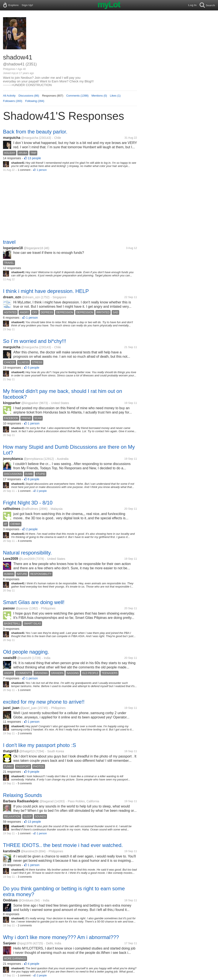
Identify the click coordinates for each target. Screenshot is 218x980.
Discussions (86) (29, 96)
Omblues (10, 900)
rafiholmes (12, 509)
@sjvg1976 (24, 943)
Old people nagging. (26, 652)
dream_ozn (12, 297)
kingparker (12, 403)
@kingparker (30, 403)
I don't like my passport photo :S (40, 745)
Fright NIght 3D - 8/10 (28, 503)
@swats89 (24, 658)
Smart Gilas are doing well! (34, 602)
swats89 (10, 658)
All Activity (9, 96)
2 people (42, 491)
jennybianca (13, 459)
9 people (34, 772)
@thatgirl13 (27, 751)
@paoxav (22, 608)
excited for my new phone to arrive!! (44, 702)
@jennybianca (33, 459)
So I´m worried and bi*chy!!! (35, 341)
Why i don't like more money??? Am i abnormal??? (61, 937)
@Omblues (26, 900)
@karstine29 (29, 851)
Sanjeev (9, 943)
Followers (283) (13, 101)
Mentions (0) (99, 96)
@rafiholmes (30, 509)
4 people (34, 964)
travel (9, 242)
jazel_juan (11, 708)
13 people (35, 158)
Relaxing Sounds (22, 795)
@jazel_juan (28, 708)
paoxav (9, 608)
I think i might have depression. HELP (46, 291)
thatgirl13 (11, 751)
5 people (34, 368)
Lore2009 (11, 559)
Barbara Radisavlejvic (21, 801)
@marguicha (30, 138)
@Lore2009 (27, 559)
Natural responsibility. (27, 553)
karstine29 (11, 851)
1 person (42, 170)
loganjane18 (13, 248)
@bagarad (47, 801)
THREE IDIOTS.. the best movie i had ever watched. (63, 845)
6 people (34, 479)
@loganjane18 (33, 248)
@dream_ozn (31, 297)
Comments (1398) (77, 96)
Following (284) (35, 101)
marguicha (12, 138)
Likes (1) (115, 96)
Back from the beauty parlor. (35, 132)
